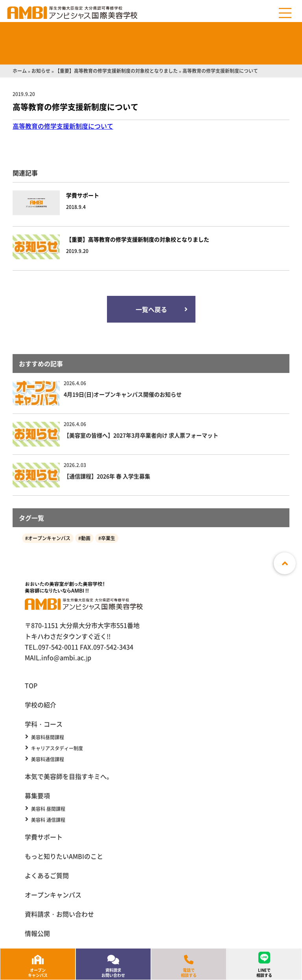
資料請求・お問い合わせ (59, 914)
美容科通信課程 (48, 759)
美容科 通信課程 (48, 820)
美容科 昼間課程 (48, 809)
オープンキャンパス (53, 895)
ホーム (20, 71)
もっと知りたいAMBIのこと (64, 856)
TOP (31, 685)
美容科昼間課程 (48, 737)
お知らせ (41, 71)
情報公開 (37, 933)
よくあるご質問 (47, 875)
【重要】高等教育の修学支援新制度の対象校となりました (116, 71)
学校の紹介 (41, 705)
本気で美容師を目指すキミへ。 (69, 776)
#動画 (84, 538)
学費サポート (44, 837)
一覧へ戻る (151, 309)
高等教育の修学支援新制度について (63, 126)
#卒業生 (107, 538)
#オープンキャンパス (48, 538)
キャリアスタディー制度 (57, 748)
